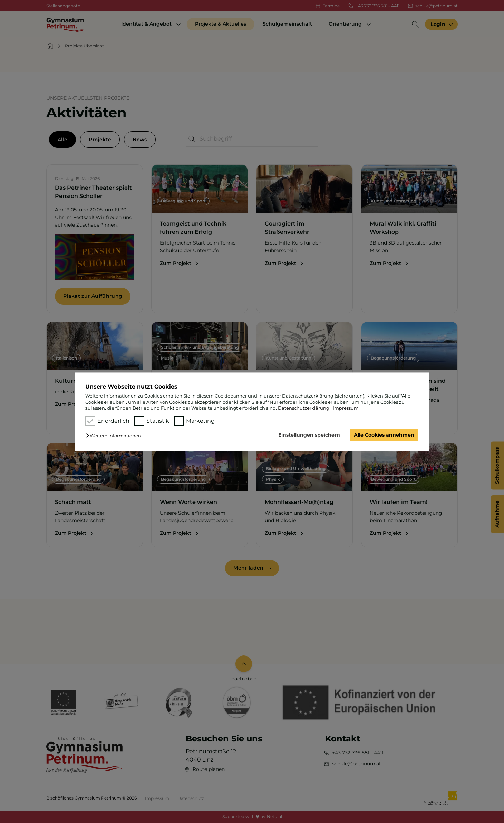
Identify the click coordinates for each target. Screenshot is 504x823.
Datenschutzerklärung (304, 408)
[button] (115, 436)
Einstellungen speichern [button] (309, 435)
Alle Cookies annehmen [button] (384, 435)
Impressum (346, 408)
